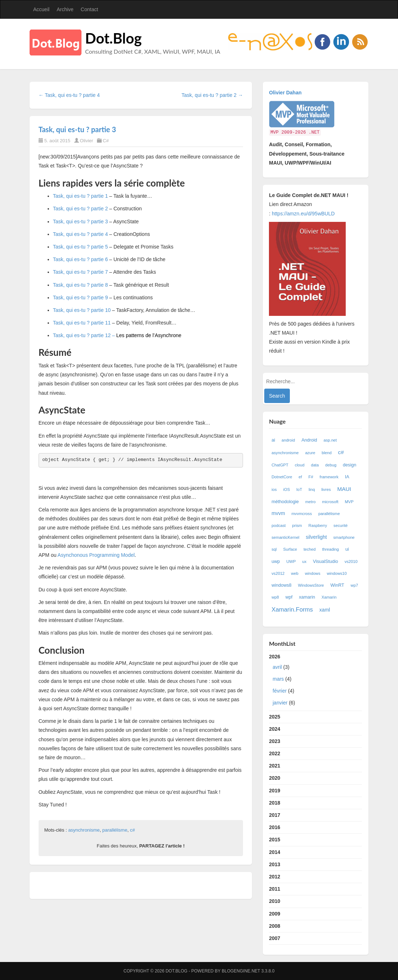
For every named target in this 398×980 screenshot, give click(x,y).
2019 (275, 791)
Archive (65, 9)
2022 (275, 753)
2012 (275, 877)
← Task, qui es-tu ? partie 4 (69, 95)
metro (311, 502)
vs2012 (278, 573)
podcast (278, 525)
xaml (325, 610)
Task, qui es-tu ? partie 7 (81, 272)
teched (310, 549)
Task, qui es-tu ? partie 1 (81, 196)
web (295, 573)
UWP (291, 561)
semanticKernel (285, 537)
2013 (275, 864)
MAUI (344, 489)
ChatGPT (280, 465)
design (350, 465)
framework (329, 477)
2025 (275, 717)
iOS (286, 489)
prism (297, 525)
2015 (275, 840)
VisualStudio (326, 561)
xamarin (307, 597)
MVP (349, 502)
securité (340, 525)
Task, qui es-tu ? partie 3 (77, 129)
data (315, 465)
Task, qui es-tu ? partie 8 (81, 285)
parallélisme (115, 830)
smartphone (344, 537)
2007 (275, 938)
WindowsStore (311, 585)
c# (132, 830)
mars (278, 679)
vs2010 (351, 561)
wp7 (355, 585)
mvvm (278, 513)
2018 (275, 803)
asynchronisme (84, 830)
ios (274, 489)
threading (330, 549)
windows (313, 573)
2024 (275, 729)
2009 (275, 914)
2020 (275, 778)
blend (326, 453)
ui (347, 549)
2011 (275, 889)
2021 (275, 766)
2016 (275, 827)
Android (309, 440)
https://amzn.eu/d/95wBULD (302, 214)
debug (331, 465)
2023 (275, 741)
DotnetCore (282, 477)
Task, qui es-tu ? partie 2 (81, 209)
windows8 (281, 585)
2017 (275, 815)
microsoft (330, 502)
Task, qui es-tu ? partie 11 (82, 323)
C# (106, 141)
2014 (275, 852)
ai (273, 440)
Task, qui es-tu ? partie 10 (82, 310)
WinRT (337, 585)
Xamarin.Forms (292, 610)
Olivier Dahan (285, 93)
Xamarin (329, 597)
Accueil (41, 9)
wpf (289, 597)
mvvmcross (302, 514)
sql (274, 549)
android (288, 440)
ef (300, 477)
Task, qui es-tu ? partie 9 (81, 297)
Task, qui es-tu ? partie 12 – (117, 335)
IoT (299, 489)
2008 (275, 926)
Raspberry (318, 525)
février (280, 691)
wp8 (275, 597)
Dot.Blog (113, 38)
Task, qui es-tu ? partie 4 (81, 234)
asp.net (330, 440)
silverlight (316, 537)
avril (277, 667)
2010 (275, 901)
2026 (315, 681)
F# (311, 477)
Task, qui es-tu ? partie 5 (81, 247)
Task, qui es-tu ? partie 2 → (212, 95)
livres (326, 489)
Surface (290, 549)
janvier (280, 703)
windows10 (337, 573)
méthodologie (285, 502)
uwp (276, 561)
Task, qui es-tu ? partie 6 (81, 259)
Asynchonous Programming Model (96, 555)
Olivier (87, 141)
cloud (300, 465)
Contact (89, 9)
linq (312, 489)
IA (347, 477)
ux (304, 561)
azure (310, 453)
